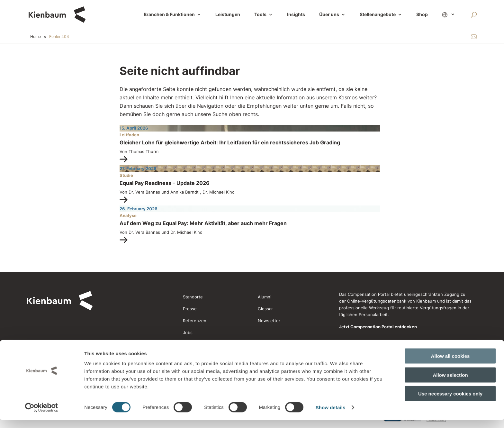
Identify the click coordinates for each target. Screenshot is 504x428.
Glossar (265, 309)
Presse (190, 309)
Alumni (265, 297)
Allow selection (450, 383)
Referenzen (195, 321)
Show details (331, 415)
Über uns (329, 15)
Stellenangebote (378, 15)
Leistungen (228, 15)
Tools (260, 15)
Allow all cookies (450, 364)
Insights (296, 15)
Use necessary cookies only (450, 401)
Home (36, 36)
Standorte (193, 297)
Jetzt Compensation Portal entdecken (378, 327)
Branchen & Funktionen (169, 15)
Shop (422, 15)
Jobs (188, 332)
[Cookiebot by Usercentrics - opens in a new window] (42, 415)
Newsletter (269, 321)
